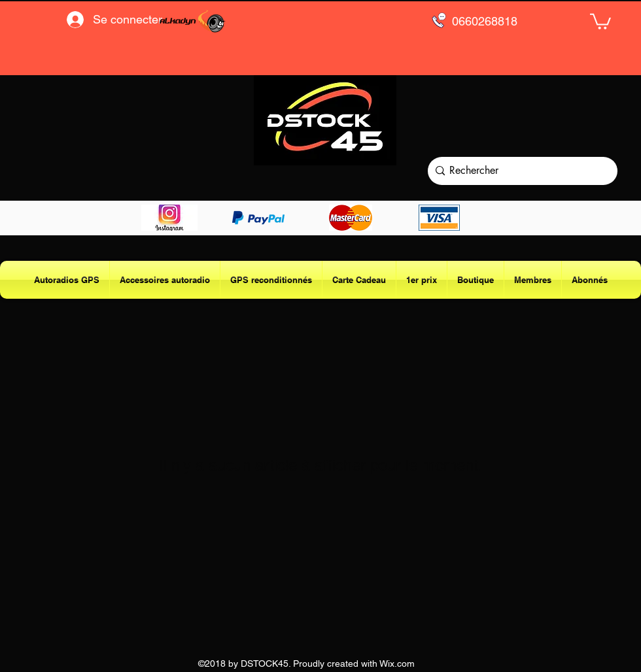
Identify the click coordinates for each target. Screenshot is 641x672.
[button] (600, 21)
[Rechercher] (520, 171)
